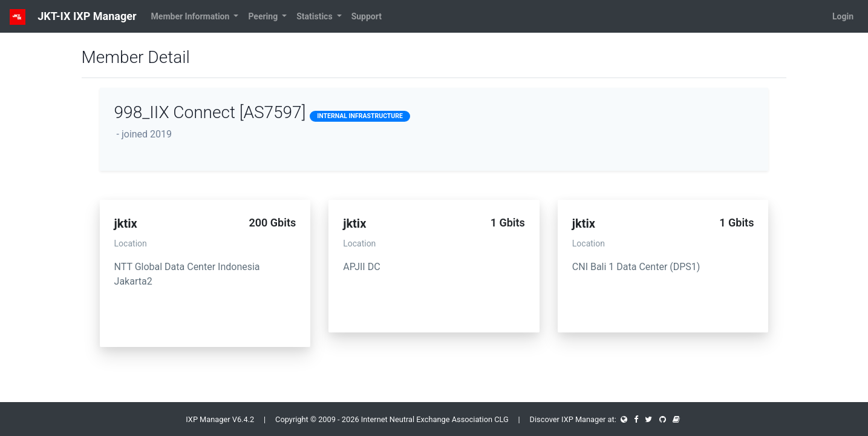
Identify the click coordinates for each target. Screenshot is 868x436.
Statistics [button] (315, 16)
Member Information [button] (191, 16)
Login (843, 16)
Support (367, 16)
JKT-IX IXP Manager (73, 17)
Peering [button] (264, 16)
